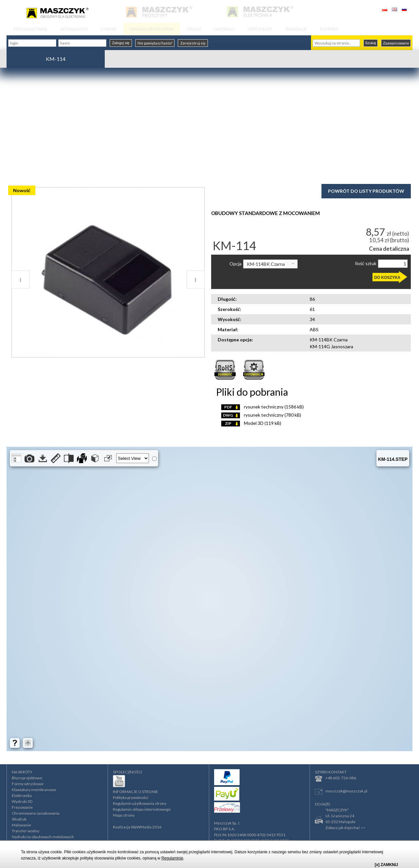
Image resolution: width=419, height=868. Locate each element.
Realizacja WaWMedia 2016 (137, 827)
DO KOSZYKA (387, 278)
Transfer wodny (26, 831)
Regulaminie (172, 858)
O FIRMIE (109, 29)
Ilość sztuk (366, 263)
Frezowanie (22, 807)
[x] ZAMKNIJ (386, 865)
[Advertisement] (209, 125)
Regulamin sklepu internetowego (142, 809)
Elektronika (22, 796)
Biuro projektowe (27, 778)
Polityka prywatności (131, 797)
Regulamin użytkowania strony (140, 803)
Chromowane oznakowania (36, 813)
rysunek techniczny (262, 407)
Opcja (236, 264)
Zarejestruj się (193, 43)
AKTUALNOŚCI (74, 29)
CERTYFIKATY (260, 29)
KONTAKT (329, 29)
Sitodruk (19, 819)
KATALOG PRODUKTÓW (152, 29)
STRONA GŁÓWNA (30, 29)
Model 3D (251, 423)
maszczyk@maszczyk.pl (341, 792)
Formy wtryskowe (28, 784)
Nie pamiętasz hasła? (155, 43)
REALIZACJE (296, 29)
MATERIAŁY (224, 29)
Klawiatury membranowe (34, 790)
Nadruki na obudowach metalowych (43, 837)
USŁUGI (194, 29)
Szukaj (370, 43)
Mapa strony (124, 815)
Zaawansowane (396, 43)
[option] (108, 284)
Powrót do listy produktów (366, 191)
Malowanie (21, 825)
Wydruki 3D (22, 801)
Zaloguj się (121, 43)
